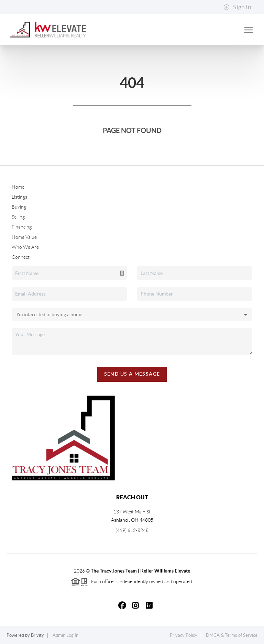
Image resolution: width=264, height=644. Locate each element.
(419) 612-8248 (132, 530)
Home (18, 187)
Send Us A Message (132, 374)
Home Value (24, 237)
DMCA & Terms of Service (232, 635)
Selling (18, 217)
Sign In (237, 7)
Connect (21, 257)
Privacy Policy (184, 635)
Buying (19, 207)
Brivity (37, 635)
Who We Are (25, 247)
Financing (22, 227)
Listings (19, 197)
